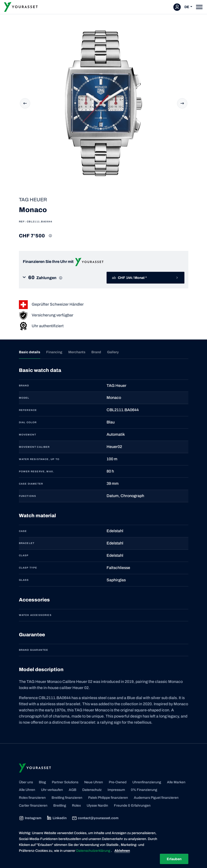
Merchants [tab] (77, 352)
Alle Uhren (27, 790)
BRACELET (27, 543)
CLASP (24, 555)
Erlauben (174, 859)
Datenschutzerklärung (94, 851)
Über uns (26, 782)
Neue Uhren (94, 782)
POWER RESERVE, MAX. (37, 471)
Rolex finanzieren (32, 798)
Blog (42, 782)
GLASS (24, 580)
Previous (25, 103)
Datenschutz (92, 790)
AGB (73, 790)
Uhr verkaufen (52, 790)
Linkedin (57, 818)
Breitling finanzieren (67, 798)
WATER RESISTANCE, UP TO (39, 459)
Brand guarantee (34, 650)
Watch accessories (35, 615)
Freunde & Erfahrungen (132, 806)
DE (187, 7)
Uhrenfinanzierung (147, 782)
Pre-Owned (118, 782)
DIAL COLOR (28, 422)
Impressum (116, 790)
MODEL (24, 398)
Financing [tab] (54, 352)
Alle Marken (176, 782)
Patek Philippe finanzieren (108, 798)
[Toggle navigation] (199, 7)
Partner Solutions (65, 782)
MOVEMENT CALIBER (34, 447)
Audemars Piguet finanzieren (156, 798)
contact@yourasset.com (95, 818)
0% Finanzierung (144, 790)
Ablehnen (122, 851)
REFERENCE (28, 410)
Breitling (60, 806)
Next (182, 103)
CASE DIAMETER (31, 484)
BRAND (24, 386)
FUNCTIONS (28, 496)
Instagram (30, 818)
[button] (62, 278)
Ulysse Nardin (97, 806)
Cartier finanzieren (33, 806)
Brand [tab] (96, 352)
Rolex (76, 806)
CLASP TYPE (28, 568)
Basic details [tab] (30, 352)
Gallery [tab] (113, 352)
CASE (23, 531)
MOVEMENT (28, 435)
